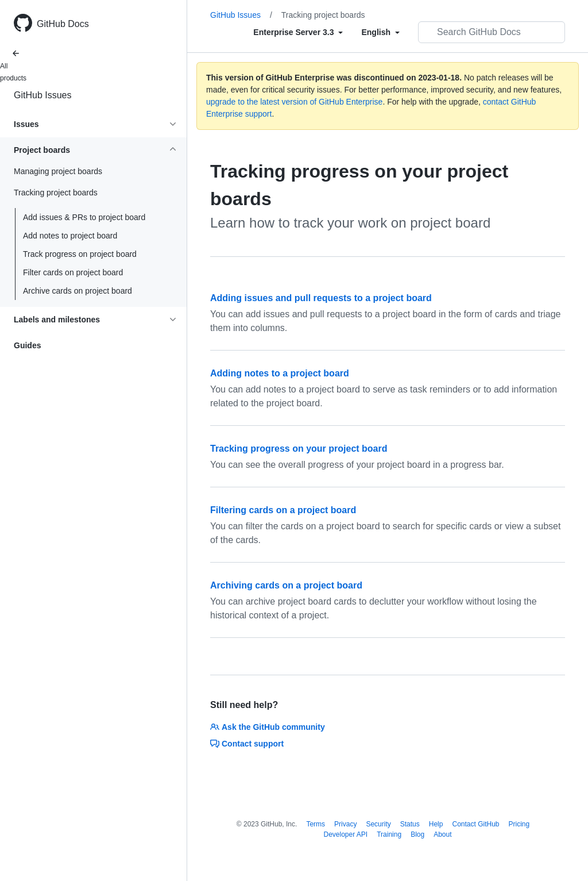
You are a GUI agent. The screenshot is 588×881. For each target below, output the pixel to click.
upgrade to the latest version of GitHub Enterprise (294, 102)
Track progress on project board (80, 254)
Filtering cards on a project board (283, 510)
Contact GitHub (475, 824)
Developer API (345, 834)
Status (410, 824)
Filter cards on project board (73, 272)
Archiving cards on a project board (286, 585)
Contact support (247, 744)
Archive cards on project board (78, 291)
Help (436, 824)
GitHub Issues (42, 95)
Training (389, 834)
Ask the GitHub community (268, 727)
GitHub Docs (63, 24)
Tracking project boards (323, 15)
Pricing (519, 824)
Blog (417, 834)
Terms (316, 824)
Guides (27, 345)
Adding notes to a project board (280, 373)
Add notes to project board (70, 236)
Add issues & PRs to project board (84, 217)
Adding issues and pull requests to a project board (321, 298)
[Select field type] (298, 32)
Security (378, 824)
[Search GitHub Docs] (492, 32)
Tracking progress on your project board (299, 449)
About (442, 834)
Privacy (345, 824)
